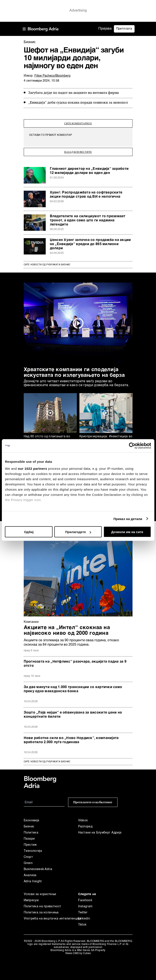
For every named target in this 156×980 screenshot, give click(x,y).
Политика (31, 830)
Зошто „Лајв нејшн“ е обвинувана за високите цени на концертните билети (73, 713)
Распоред (85, 824)
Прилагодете (78, 532)
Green (28, 861)
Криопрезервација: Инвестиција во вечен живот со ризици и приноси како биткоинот (106, 438)
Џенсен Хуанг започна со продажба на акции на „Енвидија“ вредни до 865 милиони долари (90, 242)
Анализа (30, 873)
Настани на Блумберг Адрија (100, 830)
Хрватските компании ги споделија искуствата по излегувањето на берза (74, 370)
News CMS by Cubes (78, 951)
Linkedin (84, 916)
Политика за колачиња (41, 910)
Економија (32, 818)
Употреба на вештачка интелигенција (51, 916)
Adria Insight (33, 879)
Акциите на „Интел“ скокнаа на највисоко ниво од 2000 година (67, 628)
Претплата (124, 29)
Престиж (30, 843)
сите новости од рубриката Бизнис (47, 759)
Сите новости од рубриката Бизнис (47, 263)
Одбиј (29, 532)
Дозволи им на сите (127, 532)
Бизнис (29, 824)
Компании (31, 620)
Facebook (85, 898)
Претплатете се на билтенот (93, 800)
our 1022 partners (32, 468)
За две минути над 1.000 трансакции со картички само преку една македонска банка (73, 687)
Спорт (28, 855)
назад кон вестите (78, 150)
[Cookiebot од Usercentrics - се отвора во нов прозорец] (132, 446)
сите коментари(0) (78, 122)
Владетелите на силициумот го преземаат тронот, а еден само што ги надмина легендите (88, 218)
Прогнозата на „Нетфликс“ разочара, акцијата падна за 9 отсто (75, 662)
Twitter (83, 910)
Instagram (85, 904)
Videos (83, 818)
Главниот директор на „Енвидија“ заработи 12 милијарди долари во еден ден (89, 169)
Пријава (105, 29)
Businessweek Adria (38, 867)
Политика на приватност (43, 904)
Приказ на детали (128, 519)
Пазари (29, 837)
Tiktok (82, 923)
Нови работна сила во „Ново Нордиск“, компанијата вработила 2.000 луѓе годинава (71, 738)
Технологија (33, 849)
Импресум (31, 898)
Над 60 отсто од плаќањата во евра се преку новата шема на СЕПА (47, 438)
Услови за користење (40, 892)
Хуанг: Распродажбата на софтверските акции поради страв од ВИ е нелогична (86, 193)
